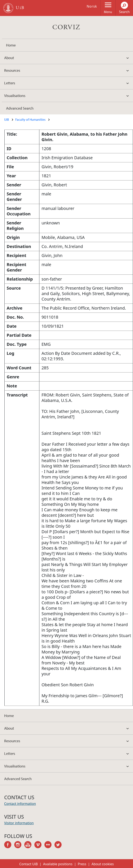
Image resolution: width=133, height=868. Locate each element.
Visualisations (15, 96)
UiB (7, 119)
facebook (9, 845)
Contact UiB (28, 864)
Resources (12, 70)
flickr (49, 845)
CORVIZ (66, 27)
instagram (19, 845)
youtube (29, 845)
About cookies (103, 864)
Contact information (20, 804)
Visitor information (19, 823)
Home (11, 45)
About (9, 58)
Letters (10, 83)
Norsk (92, 6)
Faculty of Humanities (30, 119)
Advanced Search (20, 108)
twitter (59, 845)
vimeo (39, 845)
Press (82, 864)
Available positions (58, 864)
